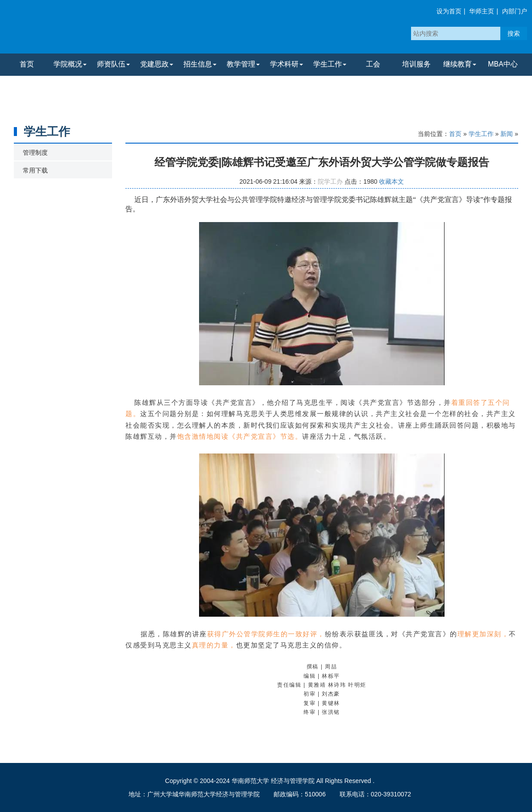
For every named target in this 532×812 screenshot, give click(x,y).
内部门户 (515, 11)
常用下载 (35, 170)
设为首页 (449, 11)
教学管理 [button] (243, 64)
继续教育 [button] (460, 64)
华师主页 (482, 11)
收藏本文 (391, 181)
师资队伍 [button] (113, 64)
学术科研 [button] (287, 64)
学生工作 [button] (330, 64)
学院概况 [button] (70, 64)
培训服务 (416, 64)
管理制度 (35, 153)
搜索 (514, 33)
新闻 (507, 134)
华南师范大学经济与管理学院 (111, 29)
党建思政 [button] (157, 64)
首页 (27, 64)
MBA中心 (503, 64)
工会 (373, 64)
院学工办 (330, 181)
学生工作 (481, 134)
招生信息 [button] (200, 64)
